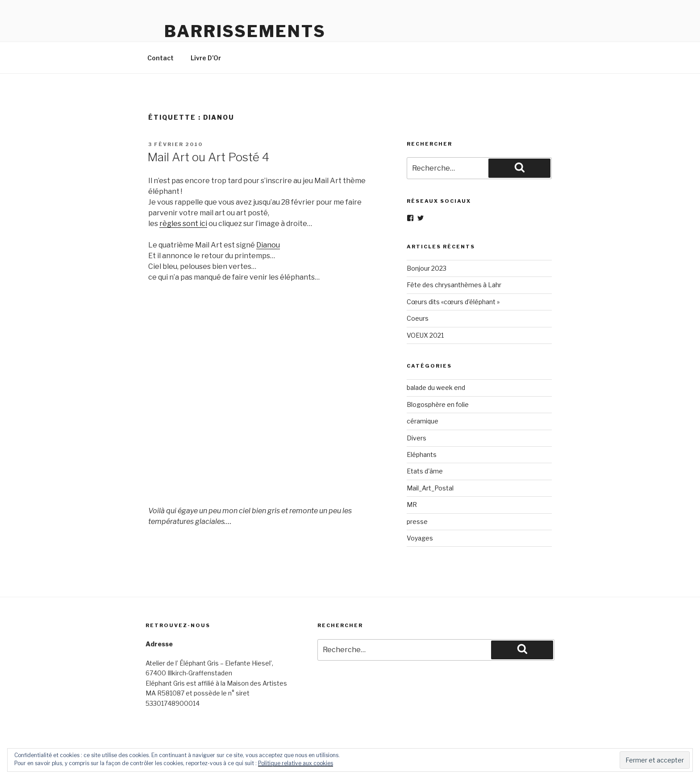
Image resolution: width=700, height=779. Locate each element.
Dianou (268, 245)
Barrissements (245, 31)
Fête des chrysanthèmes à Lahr (454, 285)
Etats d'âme (425, 471)
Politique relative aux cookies (296, 763)
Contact (160, 58)
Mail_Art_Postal (430, 488)
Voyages (420, 538)
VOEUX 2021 (425, 335)
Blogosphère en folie (438, 404)
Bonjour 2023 (427, 268)
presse (417, 521)
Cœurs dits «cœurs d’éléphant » (453, 302)
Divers (417, 438)
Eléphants (422, 454)
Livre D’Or (206, 58)
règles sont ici (183, 224)
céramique (423, 421)
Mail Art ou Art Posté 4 (208, 157)
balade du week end (436, 387)
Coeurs (418, 318)
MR (412, 505)
